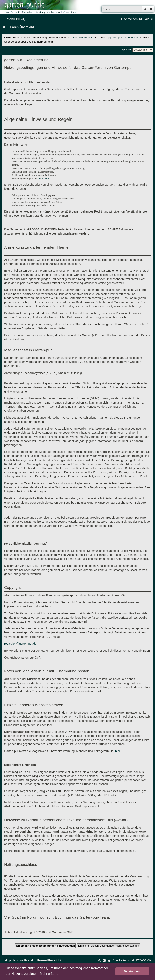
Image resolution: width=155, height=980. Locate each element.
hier (118, 751)
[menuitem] (21, 19)
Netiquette (44, 179)
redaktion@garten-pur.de (20, 644)
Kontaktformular (82, 37)
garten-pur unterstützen (124, 37)
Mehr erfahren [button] (50, 974)
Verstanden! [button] (132, 971)
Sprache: (127, 50)
